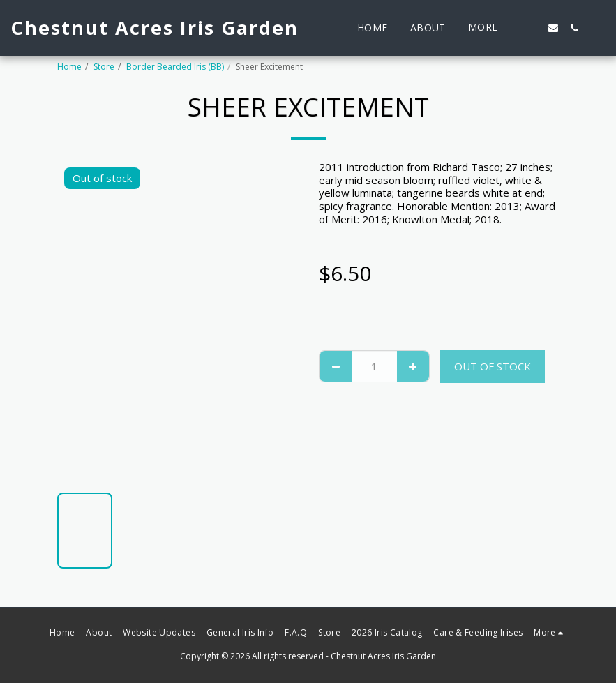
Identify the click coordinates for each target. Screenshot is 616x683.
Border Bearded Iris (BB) (175, 67)
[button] (532, 28)
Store (104, 67)
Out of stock (493, 366)
